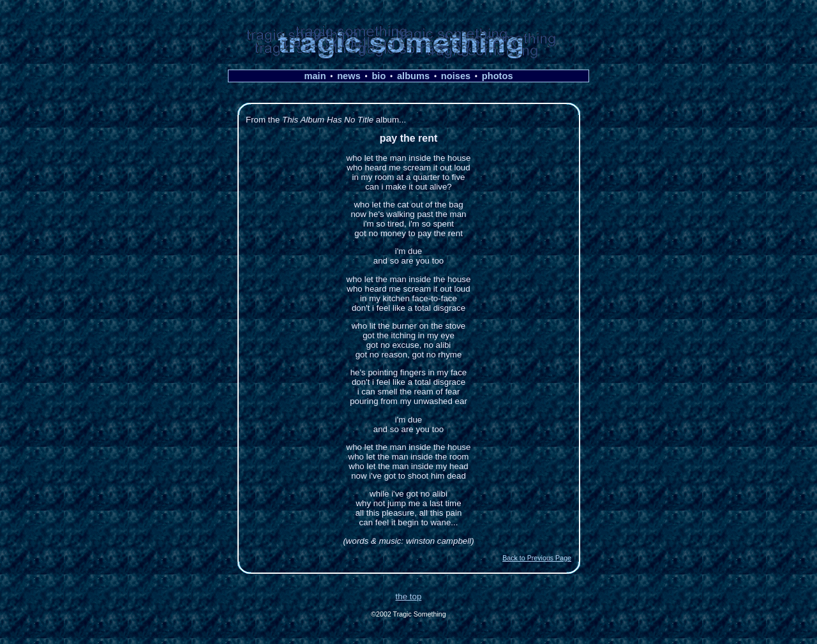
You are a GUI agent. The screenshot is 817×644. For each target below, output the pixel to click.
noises (456, 76)
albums (413, 76)
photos (498, 76)
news (349, 76)
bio (379, 76)
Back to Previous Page (537, 558)
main (315, 76)
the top (409, 596)
